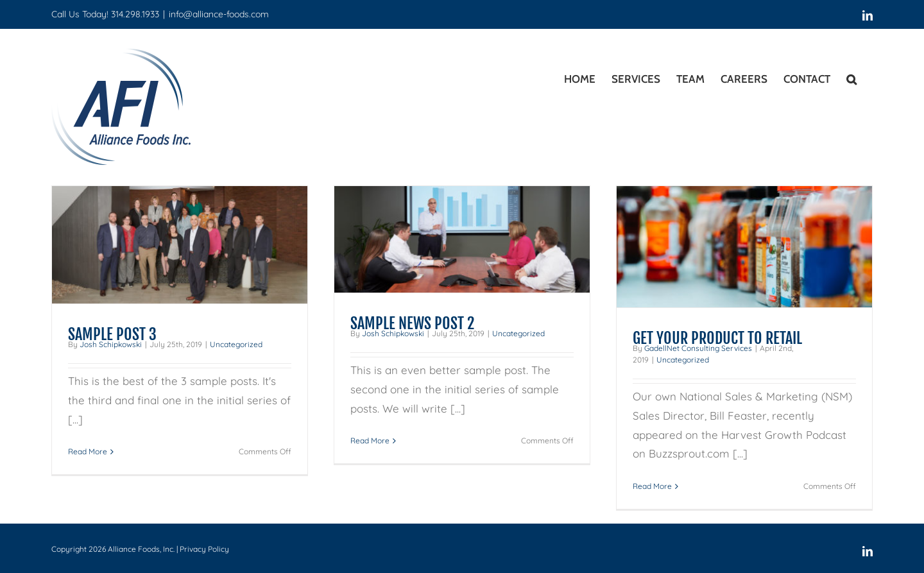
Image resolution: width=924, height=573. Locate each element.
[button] (851, 77)
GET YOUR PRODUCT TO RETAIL (717, 338)
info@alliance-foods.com (219, 14)
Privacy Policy (204, 549)
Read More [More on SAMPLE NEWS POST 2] (370, 440)
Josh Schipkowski (111, 344)
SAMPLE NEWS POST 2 (412, 323)
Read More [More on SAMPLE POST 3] (88, 451)
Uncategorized (236, 344)
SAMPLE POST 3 (112, 334)
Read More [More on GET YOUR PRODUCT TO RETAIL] (652, 486)
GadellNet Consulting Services (698, 348)
